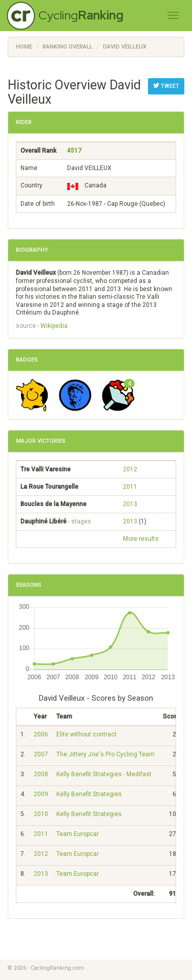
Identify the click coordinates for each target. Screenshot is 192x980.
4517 (74, 151)
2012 (130, 469)
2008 (41, 774)
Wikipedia (54, 326)
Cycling (81, 15)
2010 (41, 814)
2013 (130, 504)
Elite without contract (87, 734)
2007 (41, 754)
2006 (41, 734)
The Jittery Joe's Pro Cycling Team (105, 754)
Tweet (166, 86)
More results (141, 539)
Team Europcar (78, 834)
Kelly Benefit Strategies (89, 794)
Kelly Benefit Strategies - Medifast (104, 774)
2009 (41, 794)
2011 (130, 487)
